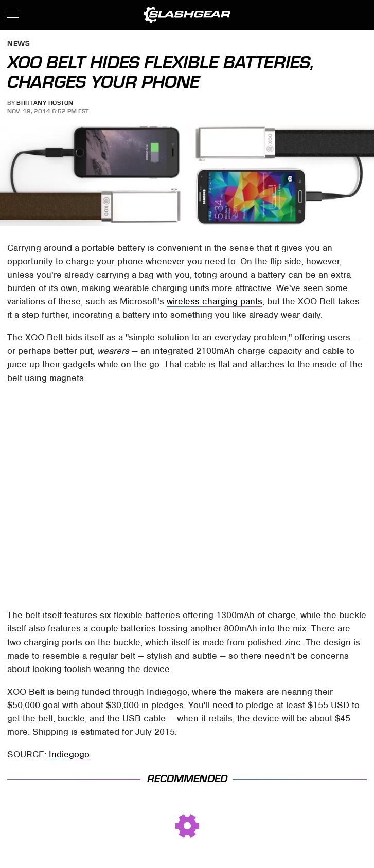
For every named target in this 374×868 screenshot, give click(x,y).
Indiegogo (69, 754)
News (19, 44)
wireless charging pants (215, 301)
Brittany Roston (45, 103)
